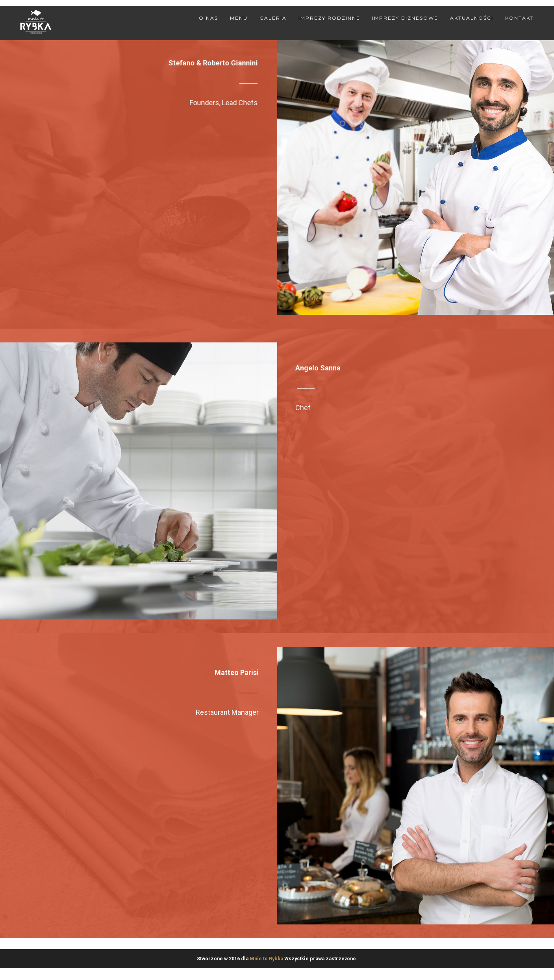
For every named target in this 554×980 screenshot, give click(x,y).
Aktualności (472, 18)
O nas (208, 18)
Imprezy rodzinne (329, 18)
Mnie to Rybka (266, 959)
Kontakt (520, 18)
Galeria (273, 18)
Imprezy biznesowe (405, 18)
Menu (239, 18)
